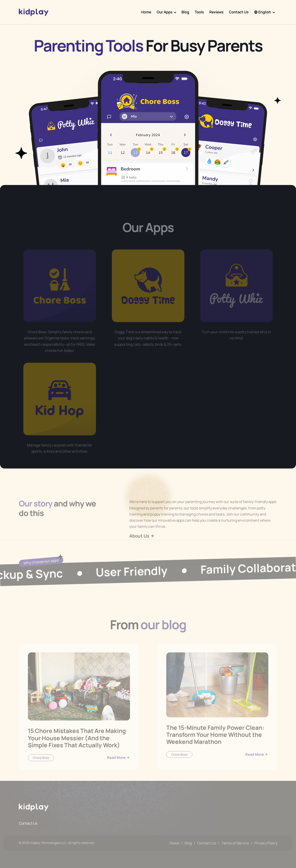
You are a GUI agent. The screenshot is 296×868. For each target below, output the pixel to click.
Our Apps (165, 12)
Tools (199, 12)
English (263, 12)
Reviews (216, 12)
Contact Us (239, 12)
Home (146, 12)
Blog (185, 12)
